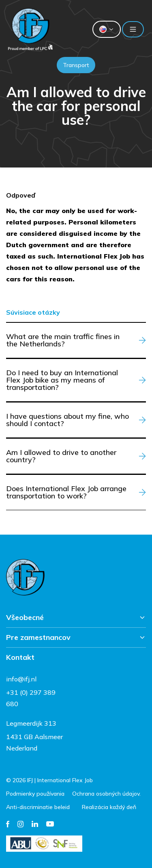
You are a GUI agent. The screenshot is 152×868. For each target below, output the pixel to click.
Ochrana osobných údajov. (106, 794)
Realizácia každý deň (109, 807)
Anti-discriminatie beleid (38, 807)
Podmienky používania (35, 794)
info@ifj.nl (21, 679)
